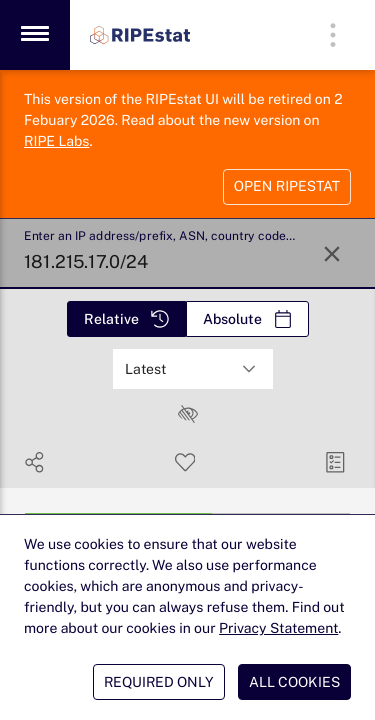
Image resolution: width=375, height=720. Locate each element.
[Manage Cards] (335, 462)
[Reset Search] (332, 254)
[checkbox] (188, 414)
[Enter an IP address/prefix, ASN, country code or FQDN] (161, 254)
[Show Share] (34, 462)
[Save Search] (185, 462)
